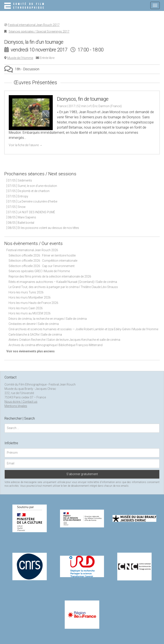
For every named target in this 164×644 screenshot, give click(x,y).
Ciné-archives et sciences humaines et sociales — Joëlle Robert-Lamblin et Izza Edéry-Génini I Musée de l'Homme (83, 329)
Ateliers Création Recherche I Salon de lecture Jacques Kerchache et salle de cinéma (64, 340)
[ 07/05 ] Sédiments (19, 180)
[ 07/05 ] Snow (16, 207)
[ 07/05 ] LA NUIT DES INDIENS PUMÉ (31, 212)
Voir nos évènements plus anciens (31, 351)
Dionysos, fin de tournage (83, 99)
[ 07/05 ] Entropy (17, 196)
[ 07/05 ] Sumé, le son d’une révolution (32, 186)
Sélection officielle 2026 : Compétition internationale (43, 261)
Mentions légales (16, 406)
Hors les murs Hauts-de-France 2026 (33, 303)
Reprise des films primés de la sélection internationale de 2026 (50, 276)
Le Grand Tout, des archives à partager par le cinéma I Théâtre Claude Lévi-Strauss (63, 287)
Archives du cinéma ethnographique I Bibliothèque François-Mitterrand (56, 345)
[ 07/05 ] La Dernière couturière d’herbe (32, 201)
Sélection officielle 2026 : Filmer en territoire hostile (42, 255)
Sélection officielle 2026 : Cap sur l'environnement (42, 266)
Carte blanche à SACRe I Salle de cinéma (35, 335)
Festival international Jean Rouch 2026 (32, 250)
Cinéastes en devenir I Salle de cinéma (34, 324)
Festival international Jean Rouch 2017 (34, 25)
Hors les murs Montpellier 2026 (30, 297)
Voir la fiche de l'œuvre (26, 145)
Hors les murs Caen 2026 (26, 308)
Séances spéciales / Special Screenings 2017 (39, 32)
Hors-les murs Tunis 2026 (26, 292)
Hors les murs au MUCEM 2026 (30, 313)
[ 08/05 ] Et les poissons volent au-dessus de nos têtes (43, 228)
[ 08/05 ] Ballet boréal (20, 223)
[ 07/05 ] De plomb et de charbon (28, 191)
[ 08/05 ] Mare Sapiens (21, 217)
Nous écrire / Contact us (21, 402)
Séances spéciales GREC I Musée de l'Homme (39, 271)
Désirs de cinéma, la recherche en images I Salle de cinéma (48, 319)
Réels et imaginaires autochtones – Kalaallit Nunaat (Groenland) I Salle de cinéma (63, 282)
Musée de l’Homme (20, 58)
